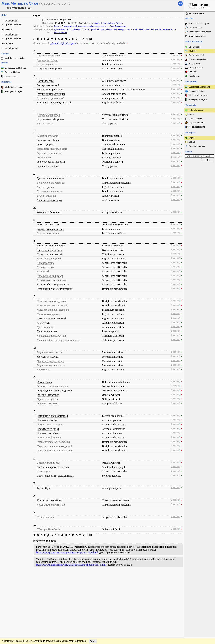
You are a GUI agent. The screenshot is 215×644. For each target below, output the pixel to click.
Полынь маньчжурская (50, 425)
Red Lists (193, 72)
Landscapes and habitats (15, 68)
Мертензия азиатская (50, 352)
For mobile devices (197, 14)
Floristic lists (194, 76)
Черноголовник (45, 517)
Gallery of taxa (195, 64)
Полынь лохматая (47, 420)
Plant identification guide (199, 24)
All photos (193, 51)
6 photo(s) (175, 182)
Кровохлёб (43, 272)
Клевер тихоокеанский (50, 254)
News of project (195, 119)
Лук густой (43, 323)
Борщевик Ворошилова (50, 90)
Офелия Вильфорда (48, 395)
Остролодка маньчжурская (53, 386)
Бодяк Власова (45, 81)
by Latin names (12, 20)
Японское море (151, 29)
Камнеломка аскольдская (51, 246)
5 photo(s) (175, 245)
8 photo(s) (175, 467)
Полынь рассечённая (49, 433)
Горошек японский (48, 166)
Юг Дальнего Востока (79, 29)
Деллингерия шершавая (50, 178)
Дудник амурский (47, 196)
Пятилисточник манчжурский (54, 446)
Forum (191, 114)
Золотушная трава (48, 233)
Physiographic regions (198, 99)
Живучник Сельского (49, 212)
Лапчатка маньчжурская (51, 301)
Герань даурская (46, 144)
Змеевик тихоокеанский (50, 229)
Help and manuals (196, 123)
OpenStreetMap (108, 23)
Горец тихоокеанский (49, 153)
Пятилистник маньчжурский (54, 442)
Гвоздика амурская (48, 136)
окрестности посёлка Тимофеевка (111, 26)
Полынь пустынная (48, 429)
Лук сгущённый (46, 327)
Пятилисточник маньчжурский (55, 450)
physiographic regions (14, 91)
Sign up (192, 142)
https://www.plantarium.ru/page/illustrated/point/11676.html (67, 553)
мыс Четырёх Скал (122, 29)
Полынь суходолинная (49, 437)
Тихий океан (138, 29)
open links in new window (14, 58)
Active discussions (196, 110)
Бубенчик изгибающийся (51, 94)
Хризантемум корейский (51, 505)
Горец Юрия (44, 157)
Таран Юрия (44, 488)
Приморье (94, 29)
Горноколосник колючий (51, 162)
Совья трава (44, 471)
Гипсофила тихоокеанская (52, 149)
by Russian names (13, 24)
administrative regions (14, 87)
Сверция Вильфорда (48, 463)
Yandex (119, 23)
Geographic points (196, 91)
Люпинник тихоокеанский (52, 336)
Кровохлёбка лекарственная (53, 284)
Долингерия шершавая (50, 191)
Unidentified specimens (198, 59)
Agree (93, 582)
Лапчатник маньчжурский (52, 305)
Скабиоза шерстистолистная (53, 467)
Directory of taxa (196, 68)
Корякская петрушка (49, 259)
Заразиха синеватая (48, 225)
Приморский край (69, 26)
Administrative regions (198, 95)
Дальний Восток (61, 29)
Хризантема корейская (50, 500)
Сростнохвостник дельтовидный (55, 476)
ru (180, 4)
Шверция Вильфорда (49, 529)
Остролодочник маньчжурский (54, 391)
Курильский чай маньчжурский (55, 289)
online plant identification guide (199, 6)
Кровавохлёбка (45, 267)
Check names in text (197, 36)
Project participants (197, 127)
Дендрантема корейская (51, 183)
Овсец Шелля (45, 382)
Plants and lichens (12, 72)
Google (97, 23)
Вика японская (45, 123)
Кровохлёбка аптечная (50, 276)
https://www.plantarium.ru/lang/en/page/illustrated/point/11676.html (71, 565)
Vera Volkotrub (60, 33)
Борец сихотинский (48, 85)
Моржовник (44, 370)
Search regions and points (200, 32)
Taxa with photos (12, 76)
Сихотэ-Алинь (106, 29)
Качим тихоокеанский (49, 250)
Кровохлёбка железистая (51, 280)
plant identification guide (64, 43)
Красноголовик (45, 263)
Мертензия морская (48, 357)
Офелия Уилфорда (47, 399)
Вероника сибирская (48, 115)
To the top (178, 576)
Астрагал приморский (49, 69)
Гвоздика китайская (48, 140)
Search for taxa (195, 28)
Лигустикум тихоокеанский (53, 310)
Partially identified (196, 55)
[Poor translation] (12, 599)
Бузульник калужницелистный (54, 103)
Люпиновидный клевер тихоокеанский (59, 340)
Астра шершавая (47, 64)
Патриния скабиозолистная (52, 416)
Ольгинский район (86, 26)
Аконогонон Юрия (47, 60)
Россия (57, 26)
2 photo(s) (175, 68)
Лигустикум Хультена (50, 314)
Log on (192, 138)
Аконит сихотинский (49, 56)
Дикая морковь (45, 187)
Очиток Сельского (47, 404)
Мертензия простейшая (51, 365)
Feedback (22, 576)
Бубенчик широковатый (51, 98)
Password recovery (197, 146)
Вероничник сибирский (50, 119)
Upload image (194, 47)
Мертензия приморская (50, 361)
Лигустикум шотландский (52, 318)
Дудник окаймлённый (49, 200)
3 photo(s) (175, 55)
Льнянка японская (47, 331)
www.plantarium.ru (200, 575)
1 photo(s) (175, 60)
